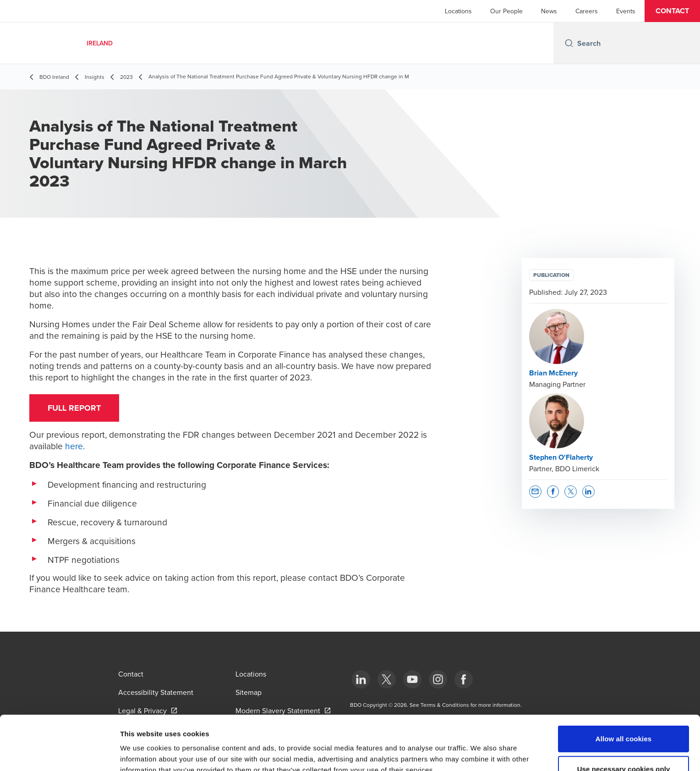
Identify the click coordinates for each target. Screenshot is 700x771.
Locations (458, 11)
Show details (481, 753)
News (549, 11)
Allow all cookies (624, 688)
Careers (587, 11)
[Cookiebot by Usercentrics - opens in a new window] (59, 753)
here (74, 446)
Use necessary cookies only (624, 718)
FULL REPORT (74, 408)
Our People (506, 11)
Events (626, 11)
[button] (672, 11)
